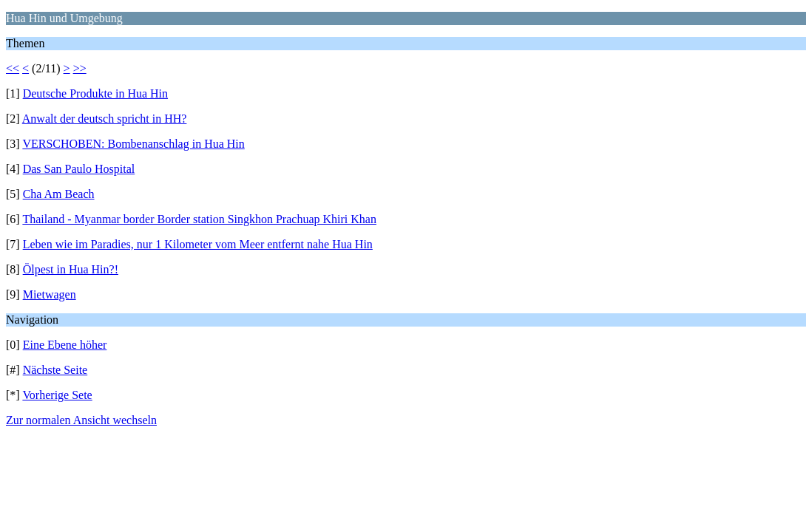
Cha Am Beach (59, 194)
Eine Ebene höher (65, 345)
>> (80, 68)
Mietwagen (50, 294)
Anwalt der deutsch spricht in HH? (105, 119)
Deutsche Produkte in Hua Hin (95, 93)
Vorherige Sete (57, 395)
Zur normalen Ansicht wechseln (81, 420)
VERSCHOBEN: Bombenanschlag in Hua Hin (133, 144)
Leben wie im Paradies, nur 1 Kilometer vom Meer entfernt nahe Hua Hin (198, 244)
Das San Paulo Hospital (79, 169)
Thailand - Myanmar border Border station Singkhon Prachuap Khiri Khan (199, 219)
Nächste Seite (55, 370)
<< (13, 68)
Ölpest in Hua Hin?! (71, 269)
